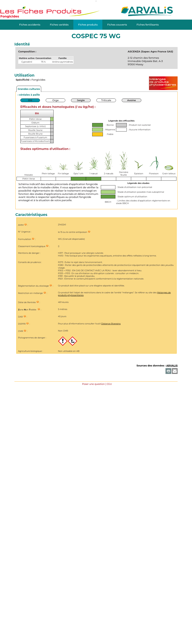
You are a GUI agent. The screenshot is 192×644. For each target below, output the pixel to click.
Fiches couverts (117, 25)
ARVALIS (172, 365)
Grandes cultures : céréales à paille (29, 90)
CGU (109, 384)
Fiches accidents (30, 25)
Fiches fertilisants (148, 25)
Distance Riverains (111, 324)
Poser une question (93, 384)
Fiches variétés (59, 25)
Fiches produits (88, 25)
